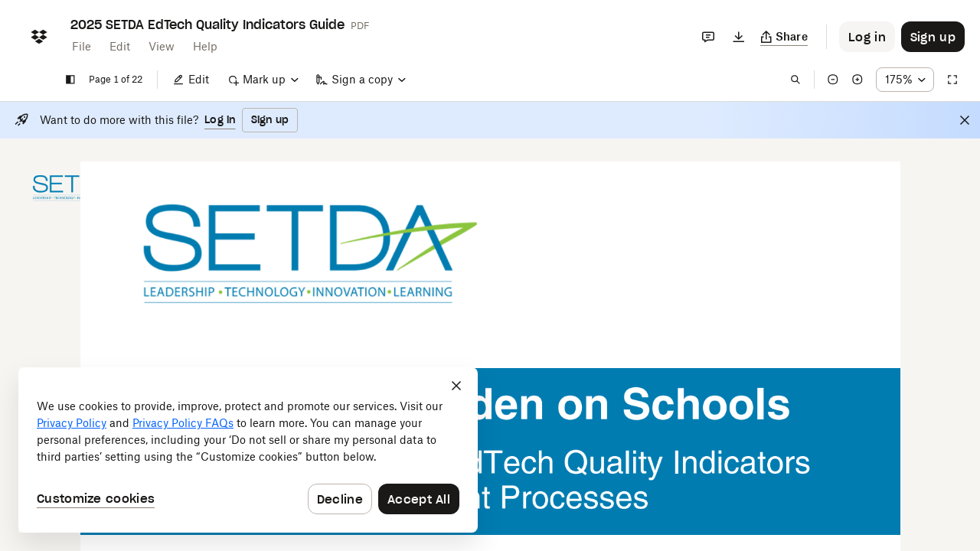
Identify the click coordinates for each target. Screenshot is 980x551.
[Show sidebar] (70, 80)
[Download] (739, 37)
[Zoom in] (857, 80)
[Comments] (708, 37)
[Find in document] (795, 80)
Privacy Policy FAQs (183, 423)
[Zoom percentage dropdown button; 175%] (905, 80)
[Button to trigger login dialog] (867, 37)
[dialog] (248, 450)
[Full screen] (952, 80)
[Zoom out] (833, 80)
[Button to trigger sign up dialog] (933, 37)
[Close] (965, 120)
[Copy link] (784, 37)
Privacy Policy (72, 423)
